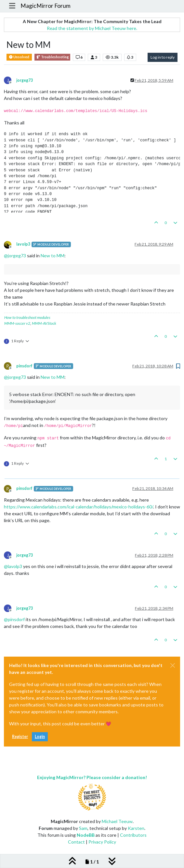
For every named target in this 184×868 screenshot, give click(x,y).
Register (20, 737)
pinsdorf (24, 366)
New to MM (53, 256)
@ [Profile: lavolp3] (13, 566)
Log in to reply (163, 57)
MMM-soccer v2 (17, 323)
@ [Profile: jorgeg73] (15, 256)
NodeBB (86, 835)
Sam (83, 828)
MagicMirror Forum (46, 6)
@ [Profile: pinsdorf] (14, 619)
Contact (76, 842)
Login (40, 737)
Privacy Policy (102, 842)
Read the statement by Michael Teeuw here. (92, 28)
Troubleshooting (52, 57)
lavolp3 (23, 244)
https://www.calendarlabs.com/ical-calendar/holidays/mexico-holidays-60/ (79, 507)
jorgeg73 (25, 80)
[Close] (173, 665)
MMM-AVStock (44, 323)
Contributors (133, 835)
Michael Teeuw (117, 821)
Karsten (136, 828)
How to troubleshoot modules (27, 317)
